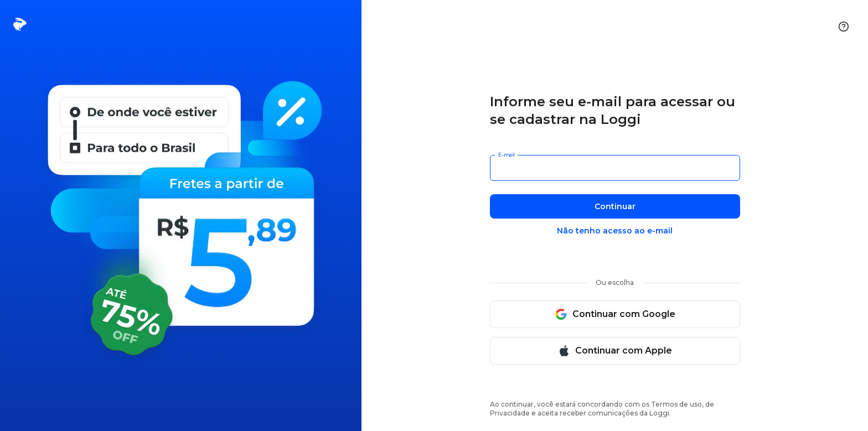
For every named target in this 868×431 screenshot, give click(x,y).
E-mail (506, 155)
